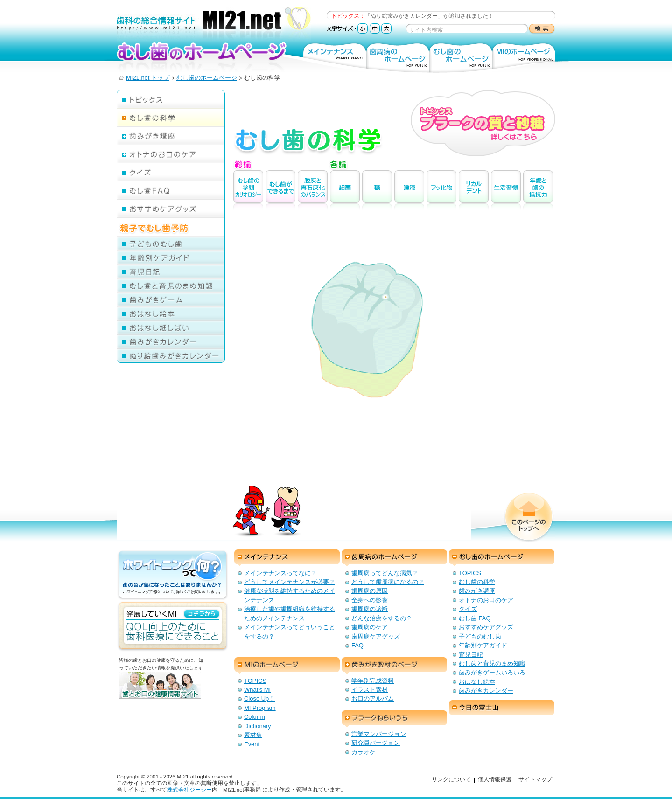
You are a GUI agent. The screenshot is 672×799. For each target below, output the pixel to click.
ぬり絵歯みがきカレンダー (171, 356)
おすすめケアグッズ (171, 208)
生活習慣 (506, 190)
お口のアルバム (373, 698)
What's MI (257, 690)
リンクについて (451, 779)
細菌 (345, 190)
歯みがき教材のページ (394, 666)
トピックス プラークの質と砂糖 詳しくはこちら (483, 123)
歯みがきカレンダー (171, 341)
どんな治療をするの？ (382, 618)
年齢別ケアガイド (171, 257)
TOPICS (470, 573)
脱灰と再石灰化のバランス (313, 190)
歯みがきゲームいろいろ (492, 672)
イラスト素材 (370, 690)
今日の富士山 (502, 709)
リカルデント (474, 190)
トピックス (171, 99)
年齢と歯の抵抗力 (538, 190)
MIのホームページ (524, 57)
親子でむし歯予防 (171, 224)
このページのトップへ (529, 518)
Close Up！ (259, 698)
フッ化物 (441, 190)
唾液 (409, 190)
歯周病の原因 (370, 591)
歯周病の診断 (370, 609)
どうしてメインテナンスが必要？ (290, 582)
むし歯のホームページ (205, 57)
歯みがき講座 (171, 135)
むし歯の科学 (171, 117)
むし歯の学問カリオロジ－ (248, 190)
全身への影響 (370, 600)
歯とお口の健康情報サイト (175, 693)
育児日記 (171, 271)
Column (255, 717)
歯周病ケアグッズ (376, 636)
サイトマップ (535, 779)
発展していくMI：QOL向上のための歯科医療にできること (173, 626)
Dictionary (258, 726)
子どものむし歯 (171, 243)
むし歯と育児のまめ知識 (171, 285)
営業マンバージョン (379, 734)
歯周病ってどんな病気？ (385, 573)
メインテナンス (335, 57)
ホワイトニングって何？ (173, 575)
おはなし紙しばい (171, 327)
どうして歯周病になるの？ (388, 582)
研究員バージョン (376, 743)
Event (252, 744)
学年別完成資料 (373, 681)
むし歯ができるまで (280, 190)
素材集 (253, 735)
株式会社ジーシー (189, 790)
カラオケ (364, 752)
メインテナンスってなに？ (280, 573)
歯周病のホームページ (398, 57)
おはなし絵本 (171, 313)
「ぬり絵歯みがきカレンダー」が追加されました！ (429, 16)
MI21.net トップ (148, 78)
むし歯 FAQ (475, 618)
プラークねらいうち (394, 719)
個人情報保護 (495, 779)
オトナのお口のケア (171, 154)
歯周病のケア (370, 627)
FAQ (357, 645)
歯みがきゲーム (171, 299)
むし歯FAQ (171, 190)
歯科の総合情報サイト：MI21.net (214, 24)
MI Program (260, 708)
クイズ (171, 172)
